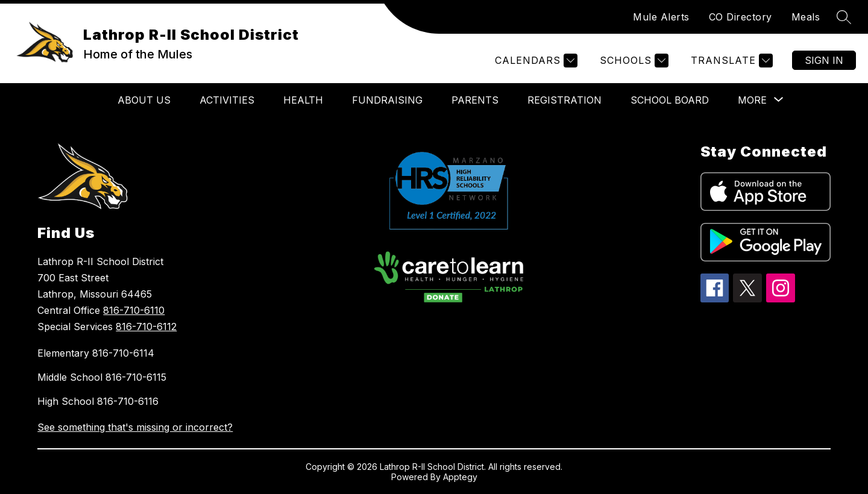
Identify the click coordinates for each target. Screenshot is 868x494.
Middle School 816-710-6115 (102, 377)
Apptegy (460, 477)
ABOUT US (144, 100)
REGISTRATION (565, 100)
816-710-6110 (134, 310)
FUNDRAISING (387, 100)
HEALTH (303, 100)
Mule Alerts (661, 17)
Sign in (824, 60)
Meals (806, 17)
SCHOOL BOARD (670, 100)
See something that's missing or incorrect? (135, 427)
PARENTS (475, 100)
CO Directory (741, 17)
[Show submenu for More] (752, 100)
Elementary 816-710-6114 (96, 353)
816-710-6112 (146, 327)
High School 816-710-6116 (98, 401)
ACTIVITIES (227, 100)
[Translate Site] (730, 61)
